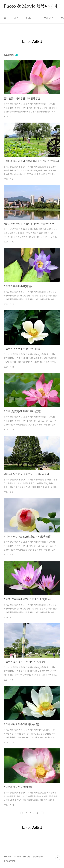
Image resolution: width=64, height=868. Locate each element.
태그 (16, 18)
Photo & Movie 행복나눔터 (31, 6)
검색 (51, 6)
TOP (58, 858)
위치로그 (49, 18)
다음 (42, 813)
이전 (22, 813)
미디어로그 (31, 18)
